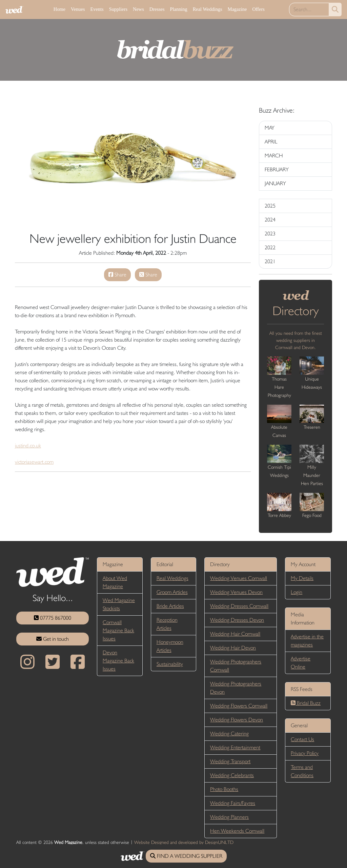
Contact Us (302, 739)
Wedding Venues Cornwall (239, 578)
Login (297, 592)
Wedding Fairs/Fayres (233, 803)
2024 (270, 220)
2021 (270, 261)
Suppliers (118, 9)
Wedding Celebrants (232, 775)
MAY (270, 128)
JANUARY (275, 183)
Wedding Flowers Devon (237, 720)
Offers (258, 9)
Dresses (157, 9)
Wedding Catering (229, 734)
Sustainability (170, 664)
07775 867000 (53, 618)
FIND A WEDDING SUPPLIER (186, 856)
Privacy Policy (305, 753)
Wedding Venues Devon (236, 592)
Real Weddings (208, 9)
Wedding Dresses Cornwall (239, 606)
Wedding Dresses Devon (237, 620)
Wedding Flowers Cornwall (239, 706)
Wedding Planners (229, 817)
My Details (302, 578)
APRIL (271, 142)
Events (97, 9)
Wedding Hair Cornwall (235, 634)
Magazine (237, 9)
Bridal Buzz (306, 703)
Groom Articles (172, 592)
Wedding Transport (230, 761)
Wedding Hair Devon (233, 648)
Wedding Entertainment (235, 747)
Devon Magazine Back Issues (118, 661)
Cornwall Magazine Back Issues (118, 630)
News (138, 9)
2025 (270, 206)
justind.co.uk (28, 446)
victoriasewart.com (34, 462)
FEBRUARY (277, 169)
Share (117, 275)
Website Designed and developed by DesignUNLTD (184, 842)
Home (59, 9)
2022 (270, 247)
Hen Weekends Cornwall (237, 831)
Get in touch (53, 639)
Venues (78, 9)
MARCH (274, 156)
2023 (270, 234)
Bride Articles (170, 606)
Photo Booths (224, 789)
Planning (179, 9)
